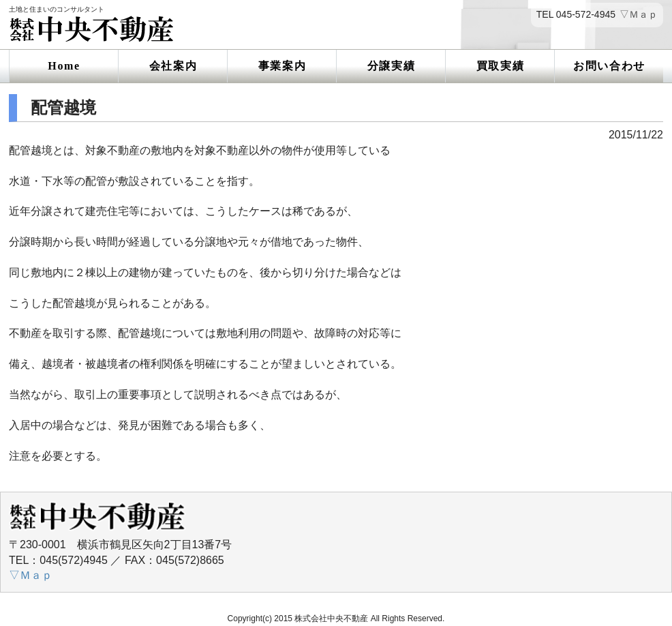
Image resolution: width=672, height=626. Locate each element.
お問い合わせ (609, 66)
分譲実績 (391, 66)
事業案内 (282, 66)
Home (64, 66)
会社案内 (173, 66)
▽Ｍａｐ (639, 15)
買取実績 (500, 66)
